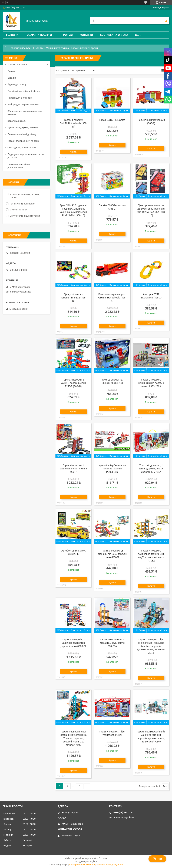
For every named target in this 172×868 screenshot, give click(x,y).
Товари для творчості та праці (23, 141)
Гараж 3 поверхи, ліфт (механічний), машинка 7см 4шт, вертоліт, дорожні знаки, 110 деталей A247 (74, 738)
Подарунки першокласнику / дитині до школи (26, 156)
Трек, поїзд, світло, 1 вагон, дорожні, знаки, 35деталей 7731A (151, 469)
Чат (157, 859)
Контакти (86, 35)
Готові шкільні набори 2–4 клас (24, 91)
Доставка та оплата (114, 35)
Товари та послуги (39, 35)
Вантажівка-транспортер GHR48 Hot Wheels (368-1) (112, 298)
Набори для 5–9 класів (20, 98)
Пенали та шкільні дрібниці (22, 134)
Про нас (67, 35)
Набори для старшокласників (23, 104)
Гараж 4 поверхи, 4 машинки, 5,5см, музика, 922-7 (73, 469)
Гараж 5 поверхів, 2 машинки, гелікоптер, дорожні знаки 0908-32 (74, 643)
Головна (12, 35)
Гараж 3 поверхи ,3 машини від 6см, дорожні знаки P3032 (112, 554)
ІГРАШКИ (38, 48)
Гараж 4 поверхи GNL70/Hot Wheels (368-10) (73, 123)
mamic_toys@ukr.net (20, 292)
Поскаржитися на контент (82, 865)
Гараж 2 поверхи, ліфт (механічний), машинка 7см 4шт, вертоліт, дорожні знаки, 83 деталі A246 (151, 646)
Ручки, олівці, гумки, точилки (23, 128)
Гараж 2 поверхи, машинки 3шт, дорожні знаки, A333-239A (151, 383)
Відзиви (12, 78)
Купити (74, 152)
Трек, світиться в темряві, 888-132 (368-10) (73, 298)
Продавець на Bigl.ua (86, 862)
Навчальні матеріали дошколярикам (19, 166)
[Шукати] (166, 21)
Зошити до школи (17, 121)
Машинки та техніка (57, 48)
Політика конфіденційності (110, 865)
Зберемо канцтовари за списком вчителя (25, 113)
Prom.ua (103, 858)
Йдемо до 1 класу (17, 84)
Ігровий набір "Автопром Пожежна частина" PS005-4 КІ (112, 469)
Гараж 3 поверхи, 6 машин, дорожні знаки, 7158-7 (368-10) (73, 383)
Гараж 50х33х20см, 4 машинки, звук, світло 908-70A (112, 643)
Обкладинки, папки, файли (22, 148)
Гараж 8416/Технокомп (112, 120)
